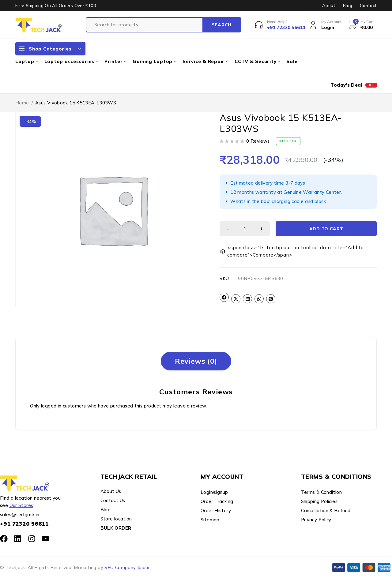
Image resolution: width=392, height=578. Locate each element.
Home (22, 103)
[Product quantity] (245, 229)
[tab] (196, 361)
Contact (368, 6)
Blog (348, 6)
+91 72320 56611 (24, 524)
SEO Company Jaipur (127, 567)
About (329, 6)
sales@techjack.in (20, 514)
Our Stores (21, 505)
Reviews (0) (196, 361)
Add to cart (326, 229)
